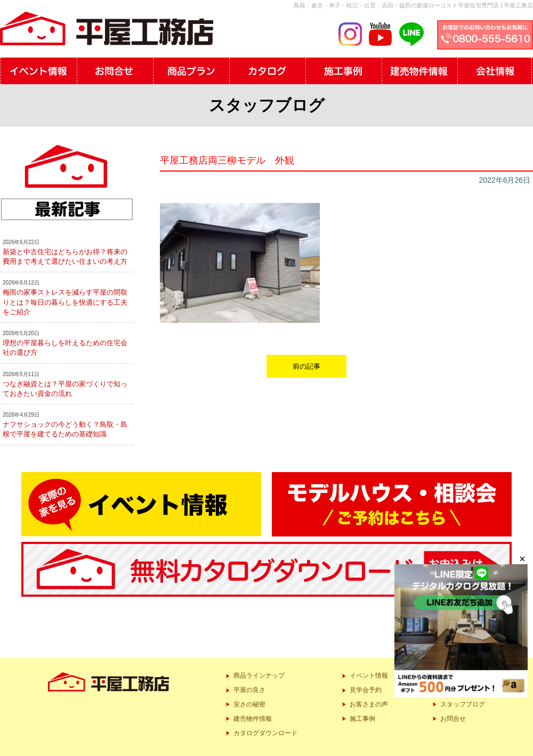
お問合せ (453, 719)
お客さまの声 (369, 704)
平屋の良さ (249, 690)
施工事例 (362, 719)
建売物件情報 (253, 719)
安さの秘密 (249, 704)
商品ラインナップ (259, 676)
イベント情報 (369, 676)
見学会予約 (366, 690)
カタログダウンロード (265, 733)
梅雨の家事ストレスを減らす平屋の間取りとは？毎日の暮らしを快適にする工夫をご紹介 (65, 302)
